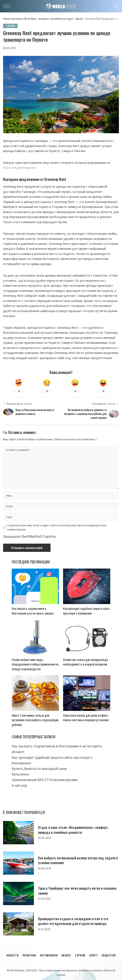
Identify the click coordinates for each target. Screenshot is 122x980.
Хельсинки (21, 774)
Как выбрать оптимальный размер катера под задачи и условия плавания (73, 860)
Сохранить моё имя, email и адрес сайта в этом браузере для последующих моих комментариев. (57, 527)
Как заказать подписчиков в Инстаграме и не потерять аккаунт (33, 611)
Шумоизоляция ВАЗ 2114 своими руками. (45, 780)
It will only (19, 785)
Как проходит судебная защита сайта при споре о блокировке (86, 611)
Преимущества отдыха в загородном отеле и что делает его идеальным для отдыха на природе (75, 921)
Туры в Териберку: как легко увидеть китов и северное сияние (72, 890)
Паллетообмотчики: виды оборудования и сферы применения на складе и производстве (35, 664)
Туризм (10, 26)
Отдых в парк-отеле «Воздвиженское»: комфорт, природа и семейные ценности (75, 830)
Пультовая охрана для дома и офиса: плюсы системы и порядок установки (86, 717)
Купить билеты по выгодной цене (39, 768)
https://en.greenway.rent (20, 168)
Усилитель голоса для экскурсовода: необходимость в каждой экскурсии (86, 662)
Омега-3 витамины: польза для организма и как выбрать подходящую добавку (35, 720)
